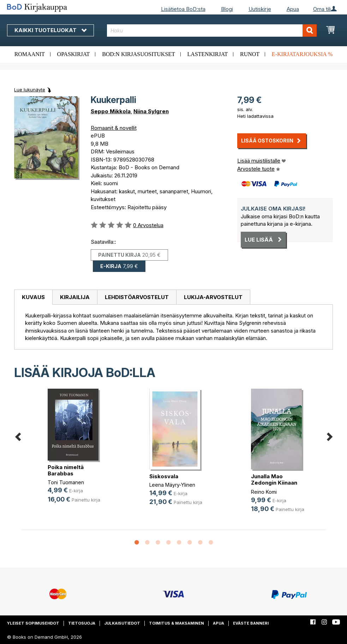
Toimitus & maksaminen (177, 623)
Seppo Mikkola (111, 111)
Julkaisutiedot (122, 623)
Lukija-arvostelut (213, 297)
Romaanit (30, 54)
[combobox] (212, 31)
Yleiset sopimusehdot (33, 623)
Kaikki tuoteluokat (50, 30)
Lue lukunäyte (30, 90)
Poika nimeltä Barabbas (66, 470)
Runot (250, 54)
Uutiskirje (260, 9)
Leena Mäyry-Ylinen (172, 485)
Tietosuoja (82, 623)
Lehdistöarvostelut (137, 297)
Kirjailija (75, 297)
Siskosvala (164, 476)
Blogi (227, 9)
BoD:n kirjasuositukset (139, 54)
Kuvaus (33, 297)
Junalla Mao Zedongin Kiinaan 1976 (274, 483)
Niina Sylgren (151, 111)
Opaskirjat (74, 54)
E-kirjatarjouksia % (302, 54)
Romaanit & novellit (114, 128)
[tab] (33, 297)
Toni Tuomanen (66, 482)
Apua (293, 9)
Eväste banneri (251, 623)
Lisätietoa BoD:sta (183, 9)
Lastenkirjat (208, 54)
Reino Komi (264, 492)
